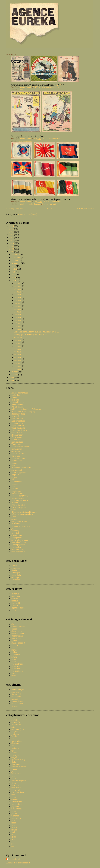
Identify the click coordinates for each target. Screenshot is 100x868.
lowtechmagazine (19, 507)
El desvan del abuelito (21, 447)
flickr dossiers (17, 404)
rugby (14, 832)
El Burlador (16, 440)
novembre (16, 258)
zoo (13, 844)
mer (13, 795)
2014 (12, 232)
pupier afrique (17, 664)
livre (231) (16, 785)
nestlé (14, 659)
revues (14, 830)
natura (14, 657)
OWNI (14, 510)
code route (16, 596)
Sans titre (18, 337)
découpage (27, 141)
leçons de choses (18, 608)
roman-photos (17, 701)
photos (14, 811)
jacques (15, 645)
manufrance (16, 788)
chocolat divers (18, 633)
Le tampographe (18, 545)
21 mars (18, 312)
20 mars (18, 315)
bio (13, 739)
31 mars (18, 283)
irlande (14, 769)
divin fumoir (17, 535)
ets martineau (17, 636)
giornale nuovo (18, 423)
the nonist (16, 456)
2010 (12, 243)
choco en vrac (17, 631)
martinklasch (17, 470)
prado (14, 662)
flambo (14, 570)
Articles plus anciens (85, 208)
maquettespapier (18, 552)
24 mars (18, 303)
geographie (16, 603)
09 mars (18, 346)
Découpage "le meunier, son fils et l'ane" (31, 335)
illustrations (16, 764)
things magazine (18, 428)
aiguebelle (16, 624)
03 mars (18, 363)
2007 (12, 252)
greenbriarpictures (19, 430)
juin (14, 272)
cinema (14, 706)
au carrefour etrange (20, 540)
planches (15, 816)
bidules (14, 736)
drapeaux (37, 204)
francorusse (16, 638)
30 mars (18, 286)
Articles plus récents (15, 208)
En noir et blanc (18, 421)
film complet (17, 694)
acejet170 (15, 475)
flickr (14, 762)
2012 (12, 238)
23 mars (18, 306)
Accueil (50, 208)
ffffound (15, 503)
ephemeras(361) (18, 760)
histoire (15, 605)
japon (14, 528)
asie (13, 727)
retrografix (16, 416)
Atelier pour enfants (20, 393)
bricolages (16, 573)
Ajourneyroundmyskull (21, 468)
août (14, 266)
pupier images (17, 671)
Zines (14, 517)
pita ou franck (15, 859)
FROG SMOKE (18, 505)
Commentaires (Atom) (28, 214)
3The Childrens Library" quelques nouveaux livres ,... (36, 332)
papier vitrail (17, 804)
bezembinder (17, 461)
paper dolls (16, 575)
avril (14, 277)
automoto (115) (18, 729)
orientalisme (17, 802)
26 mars (18, 297)
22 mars (18, 309)
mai (14, 275)
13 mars (18, 343)
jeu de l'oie (16, 774)
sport (14, 837)
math (14, 610)
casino (14, 629)
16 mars (18, 326)
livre (21, 90)
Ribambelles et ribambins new (24, 512)
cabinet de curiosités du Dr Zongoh (26, 409)
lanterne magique (19, 781)
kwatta (14, 647)
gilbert (14, 640)
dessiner (15, 598)
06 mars (18, 355)
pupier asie (16, 666)
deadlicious (16, 491)
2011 (12, 240)
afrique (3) (16, 722)
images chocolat (49, 204)
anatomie (15, 594)
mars (14, 280)
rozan (14, 673)
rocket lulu (16, 395)
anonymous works (19, 521)
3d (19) (15, 720)
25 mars (18, 300)
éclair (14, 676)
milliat (14, 652)
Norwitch (15, 533)
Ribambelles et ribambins (22, 514)
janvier (15, 375)
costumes (15, 748)
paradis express (18, 454)
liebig (14, 783)
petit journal (17, 809)
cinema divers (17, 704)
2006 (12, 377)
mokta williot (17, 655)
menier (14, 650)
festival (15, 699)
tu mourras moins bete (21, 526)
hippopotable (17, 538)
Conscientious (17, 437)
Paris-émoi (16, 524)
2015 (12, 229)
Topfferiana (16, 444)
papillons (15, 806)
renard (14, 827)
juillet (15, 269)
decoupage (16, 568)
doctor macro (17, 433)
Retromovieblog (18, 414)
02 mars (18, 366)
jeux (13, 776)
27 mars (18, 295)
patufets (15, 489)
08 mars (18, 349)
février (15, 372)
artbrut (14, 519)
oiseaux (15, 799)
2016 (12, 226)
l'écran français (18, 690)
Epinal (14, 566)
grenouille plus (18, 402)
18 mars (18, 320)
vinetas (14, 486)
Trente (14, 397)
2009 (12, 246)
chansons (15, 743)
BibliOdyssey (17, 435)
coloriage (15, 577)
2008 (12, 249)
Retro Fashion (17, 418)
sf (12, 834)
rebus (14, 825)
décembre (16, 255)
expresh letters (18, 498)
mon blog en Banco (20, 500)
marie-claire (16, 790)
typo (13, 839)
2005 (12, 380)
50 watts (15, 465)
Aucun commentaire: (51, 87)
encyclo (15, 757)
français (15, 601)
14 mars (18, 340)
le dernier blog (18, 549)
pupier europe (17, 669)
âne (20, 141)
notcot (14, 477)
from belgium (17, 442)
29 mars (18, 289)
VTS (13, 479)
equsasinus (16, 451)
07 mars (18, 352)
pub (13, 820)
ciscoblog (15, 531)
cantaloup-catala (26, 204)
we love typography (20, 496)
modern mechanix (19, 458)
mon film (15, 692)
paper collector (18, 425)
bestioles (15, 734)
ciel (13, 746)
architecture (16, 725)
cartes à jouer (17, 741)
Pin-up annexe (17, 407)
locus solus (16, 547)
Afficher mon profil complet (18, 863)
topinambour (17, 482)
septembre (17, 263)
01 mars (18, 369)
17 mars (18, 323)
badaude (15, 484)
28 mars (18, 292)
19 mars (18, 317)
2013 (12, 235)
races (14, 823)
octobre (15, 260)
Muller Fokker (18, 493)
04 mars (18, 360)
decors (14, 753)
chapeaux (15, 400)
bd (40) (15, 732)
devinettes (16, 580)
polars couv (16, 818)
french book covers (19, 542)
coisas (14, 463)
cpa (13, 750)
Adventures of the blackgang (23, 411)
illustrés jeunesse (19, 767)
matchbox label (18, 792)
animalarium (17, 449)
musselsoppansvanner (21, 472)
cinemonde (16, 697)
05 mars (18, 357)
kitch (14, 778)
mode (14, 797)
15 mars (18, 329)
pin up (14, 813)
